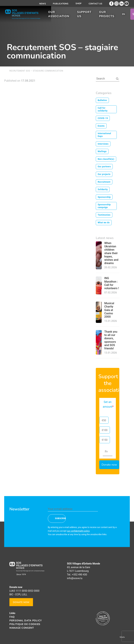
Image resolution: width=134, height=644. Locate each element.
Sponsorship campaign (104, 206)
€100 (105, 430)
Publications (61, 4)
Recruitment (104, 182)
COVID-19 (103, 118)
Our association (59, 15)
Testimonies (104, 215)
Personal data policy (26, 621)
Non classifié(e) (106, 159)
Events (101, 126)
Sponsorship (104, 197)
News (43, 4)
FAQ (12, 617)
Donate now (21, 602)
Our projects (107, 15)
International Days (104, 135)
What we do (104, 223)
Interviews (103, 144)
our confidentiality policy (78, 531)
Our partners (104, 167)
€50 (104, 420)
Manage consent (22, 628)
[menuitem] (124, 15)
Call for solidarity (103, 109)
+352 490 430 (80, 575)
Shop (79, 3)
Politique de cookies (25, 624)
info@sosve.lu (75, 578)
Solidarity (103, 189)
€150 (105, 440)
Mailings (102, 151)
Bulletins (102, 100)
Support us (84, 15)
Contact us (95, 4)
